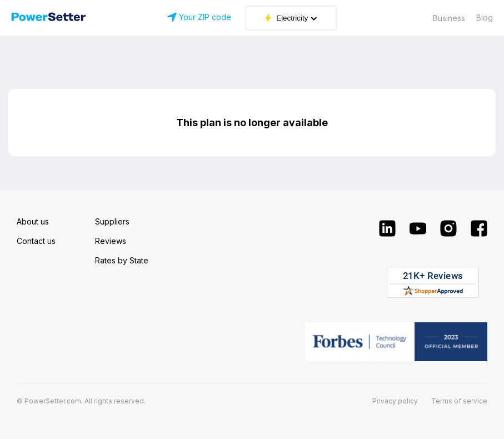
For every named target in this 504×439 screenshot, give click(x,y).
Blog (485, 18)
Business (449, 18)
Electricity (291, 18)
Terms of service (459, 401)
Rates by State (122, 260)
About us (33, 221)
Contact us (36, 241)
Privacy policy (395, 401)
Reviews (111, 241)
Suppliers (112, 221)
